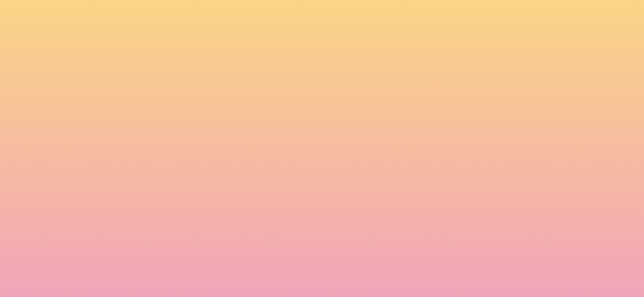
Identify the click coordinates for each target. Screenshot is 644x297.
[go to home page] (118, 48)
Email (334, 195)
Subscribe (164, 261)
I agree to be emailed (182, 230)
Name (153, 195)
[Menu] (578, 14)
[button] (527, 14)
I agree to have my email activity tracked (207, 241)
